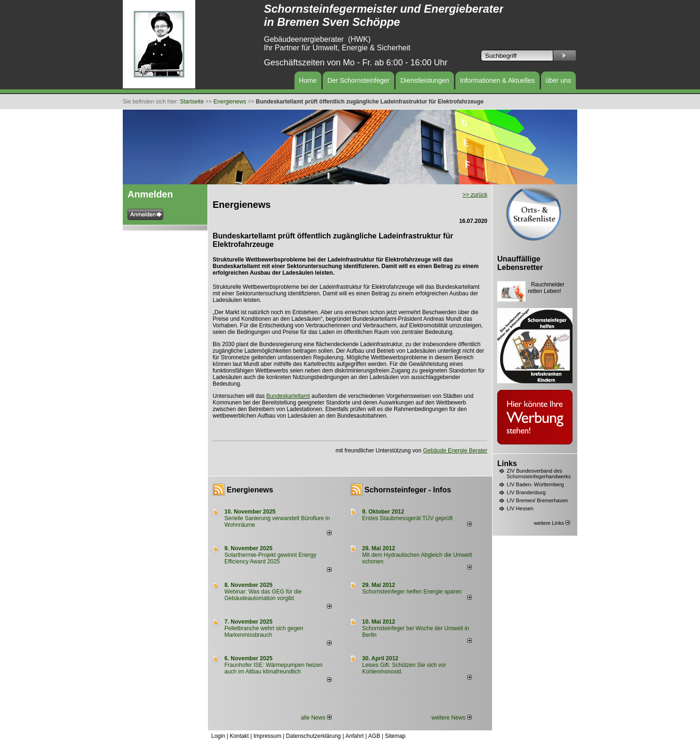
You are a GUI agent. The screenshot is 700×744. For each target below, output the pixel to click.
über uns (558, 80)
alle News (316, 718)
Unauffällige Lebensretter (520, 263)
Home (308, 80)
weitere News (451, 718)
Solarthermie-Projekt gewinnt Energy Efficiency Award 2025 (270, 558)
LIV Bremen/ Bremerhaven (537, 500)
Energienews (250, 490)
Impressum (267, 736)
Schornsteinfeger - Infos (408, 490)
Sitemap (395, 736)
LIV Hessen (520, 508)
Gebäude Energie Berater (455, 451)
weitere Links (552, 523)
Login (218, 736)
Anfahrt (354, 736)
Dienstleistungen (425, 80)
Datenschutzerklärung (314, 736)
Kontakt (239, 736)
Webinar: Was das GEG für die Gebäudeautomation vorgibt (263, 595)
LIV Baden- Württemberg (535, 484)
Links (507, 463)
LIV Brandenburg (526, 492)
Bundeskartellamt (288, 396)
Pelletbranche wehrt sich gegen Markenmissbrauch (264, 632)
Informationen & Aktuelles (497, 80)
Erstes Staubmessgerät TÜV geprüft (408, 518)
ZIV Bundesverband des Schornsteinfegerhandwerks (539, 474)
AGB (374, 736)
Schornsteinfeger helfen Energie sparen (412, 592)
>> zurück (475, 195)
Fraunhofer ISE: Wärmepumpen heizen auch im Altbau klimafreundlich (274, 668)
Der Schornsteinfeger (358, 80)
